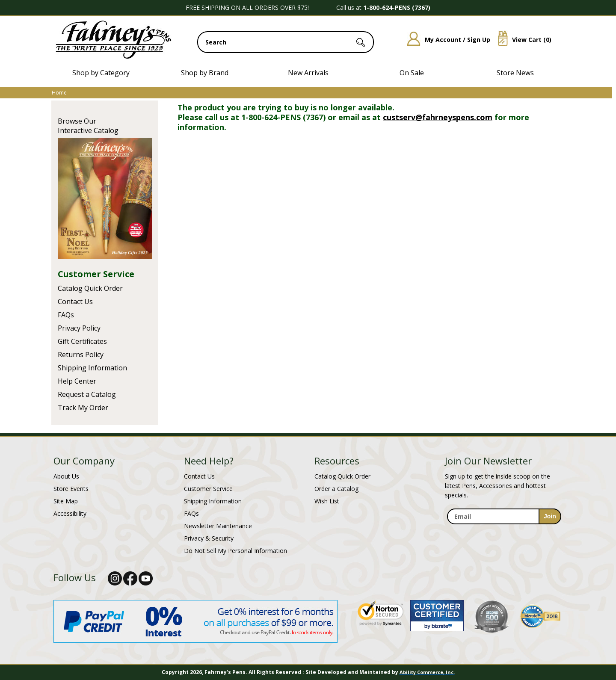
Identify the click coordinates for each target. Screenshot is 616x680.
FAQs (66, 315)
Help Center (77, 381)
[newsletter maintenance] (504, 529)
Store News (515, 73)
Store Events (71, 489)
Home (59, 93)
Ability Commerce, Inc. (427, 672)
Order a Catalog (336, 489)
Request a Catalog (87, 394)
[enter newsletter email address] (504, 516)
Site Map (66, 501)
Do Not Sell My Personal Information (235, 551)
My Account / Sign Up (446, 40)
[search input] (286, 42)
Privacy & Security (209, 538)
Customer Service (96, 274)
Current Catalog (105, 198)
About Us (66, 476)
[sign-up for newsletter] (550, 516)
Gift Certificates (82, 341)
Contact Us (75, 302)
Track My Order (83, 408)
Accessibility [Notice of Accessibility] (70, 513)
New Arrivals (308, 73)
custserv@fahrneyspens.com (438, 117)
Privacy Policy (79, 328)
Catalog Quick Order (90, 288)
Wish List (327, 501)
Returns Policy (81, 355)
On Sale (412, 73)
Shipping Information (92, 368)
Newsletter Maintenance (218, 526)
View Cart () (521, 40)
